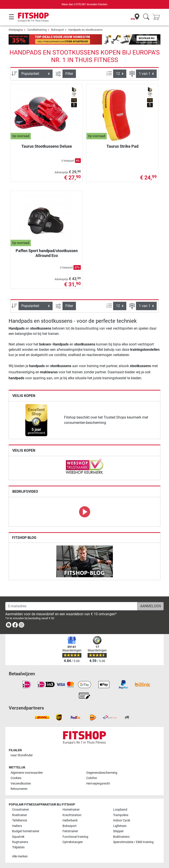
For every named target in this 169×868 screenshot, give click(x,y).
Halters (17, 826)
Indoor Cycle (122, 820)
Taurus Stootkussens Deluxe (47, 146)
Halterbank (70, 820)
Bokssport (57, 30)
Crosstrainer (21, 810)
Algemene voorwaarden (27, 773)
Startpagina (16, 30)
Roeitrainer (20, 815)
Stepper (118, 831)
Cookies (16, 778)
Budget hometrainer (26, 831)
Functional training (75, 837)
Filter (69, 74)
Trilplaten (18, 847)
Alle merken (20, 856)
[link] (36, 420)
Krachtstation (72, 815)
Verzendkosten (21, 784)
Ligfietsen (120, 826)
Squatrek (18, 837)
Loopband (120, 810)
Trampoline (121, 815)
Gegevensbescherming (102, 773)
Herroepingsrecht (98, 784)
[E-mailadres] (71, 606)
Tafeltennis (20, 820)
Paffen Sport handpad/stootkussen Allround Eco (47, 253)
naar (22, 755)
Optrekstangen (73, 842)
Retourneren (19, 789)
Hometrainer (71, 810)
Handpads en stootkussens (85, 30)
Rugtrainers (20, 842)
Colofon (92, 778)
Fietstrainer (70, 831)
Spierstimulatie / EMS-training (133, 842)
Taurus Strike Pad (122, 146)
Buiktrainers (121, 837)
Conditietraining (37, 30)
